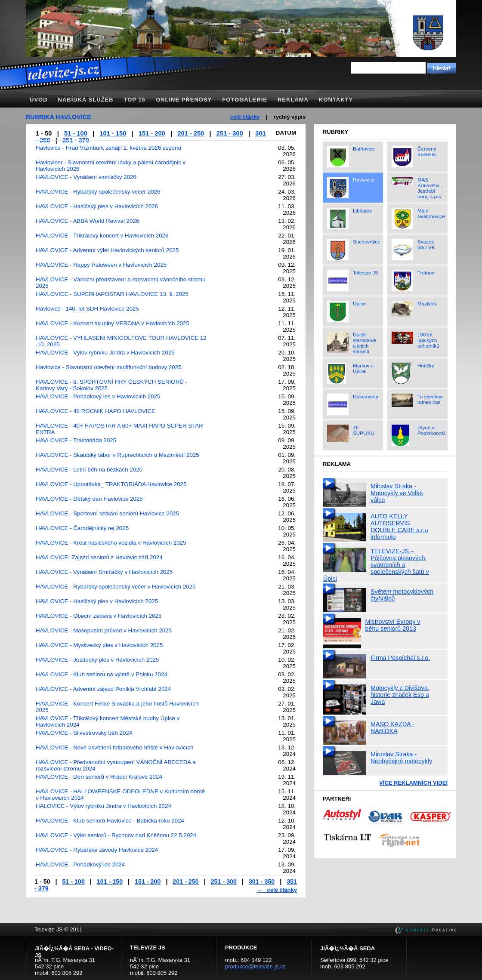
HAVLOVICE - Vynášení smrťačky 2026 (86, 177)
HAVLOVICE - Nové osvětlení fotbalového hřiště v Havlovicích (114, 747)
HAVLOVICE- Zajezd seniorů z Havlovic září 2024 (99, 557)
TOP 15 (135, 100)
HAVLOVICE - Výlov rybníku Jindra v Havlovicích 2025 (105, 353)
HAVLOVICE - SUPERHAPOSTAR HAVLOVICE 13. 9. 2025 (112, 294)
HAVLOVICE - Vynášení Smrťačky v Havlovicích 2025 (104, 572)
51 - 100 (76, 133)
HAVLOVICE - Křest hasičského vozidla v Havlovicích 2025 (111, 543)
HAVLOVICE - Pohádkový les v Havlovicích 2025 (98, 396)
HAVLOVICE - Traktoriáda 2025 (76, 440)
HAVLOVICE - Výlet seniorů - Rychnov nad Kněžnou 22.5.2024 (116, 835)
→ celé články (277, 890)
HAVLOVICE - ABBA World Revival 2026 (87, 221)
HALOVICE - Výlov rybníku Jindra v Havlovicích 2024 (104, 806)
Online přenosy (184, 100)
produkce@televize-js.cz (255, 966)
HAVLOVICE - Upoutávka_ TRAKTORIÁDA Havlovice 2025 (111, 484)
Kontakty (336, 100)
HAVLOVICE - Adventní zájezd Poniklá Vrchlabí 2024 (103, 689)
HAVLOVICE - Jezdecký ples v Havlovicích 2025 (97, 660)
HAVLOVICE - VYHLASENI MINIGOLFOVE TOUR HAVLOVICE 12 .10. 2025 (121, 341)
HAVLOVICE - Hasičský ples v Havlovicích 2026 (97, 206)
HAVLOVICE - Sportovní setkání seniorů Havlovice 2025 (107, 513)
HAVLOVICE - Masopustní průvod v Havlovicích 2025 (104, 630)
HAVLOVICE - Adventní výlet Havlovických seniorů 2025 (107, 250)
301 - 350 (262, 881)
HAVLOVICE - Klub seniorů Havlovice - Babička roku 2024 (110, 821)
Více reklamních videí (413, 783)
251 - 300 (230, 133)
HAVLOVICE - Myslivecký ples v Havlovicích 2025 (99, 645)
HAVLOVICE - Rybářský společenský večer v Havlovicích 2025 (116, 587)
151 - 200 (152, 133)
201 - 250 (191, 133)
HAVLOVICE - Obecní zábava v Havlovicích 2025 (99, 616)
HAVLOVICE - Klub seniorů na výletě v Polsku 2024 (102, 674)
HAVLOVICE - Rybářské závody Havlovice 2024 (97, 850)
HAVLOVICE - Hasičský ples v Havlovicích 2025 (97, 601)
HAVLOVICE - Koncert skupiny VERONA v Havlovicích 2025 (113, 323)
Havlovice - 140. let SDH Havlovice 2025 (87, 309)
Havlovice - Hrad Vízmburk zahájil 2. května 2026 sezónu (108, 148)
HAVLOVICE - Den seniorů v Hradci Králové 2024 (99, 777)
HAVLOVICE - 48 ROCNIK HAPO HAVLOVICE (96, 411)
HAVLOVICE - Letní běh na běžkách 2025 (89, 470)
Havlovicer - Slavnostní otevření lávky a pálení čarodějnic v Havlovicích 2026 (111, 166)
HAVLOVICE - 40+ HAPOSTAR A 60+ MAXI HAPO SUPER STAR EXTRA (119, 429)
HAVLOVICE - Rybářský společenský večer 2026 (98, 192)
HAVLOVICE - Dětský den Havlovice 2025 (89, 499)
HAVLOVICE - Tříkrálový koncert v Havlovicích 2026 (102, 236)
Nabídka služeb (86, 100)
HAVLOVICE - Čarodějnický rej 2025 (82, 528)
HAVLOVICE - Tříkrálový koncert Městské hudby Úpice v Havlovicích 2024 (108, 721)
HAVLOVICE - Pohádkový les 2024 (80, 864)
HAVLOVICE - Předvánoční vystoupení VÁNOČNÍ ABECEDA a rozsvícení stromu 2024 (116, 765)
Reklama (293, 100)
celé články (245, 117)
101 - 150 (113, 133)
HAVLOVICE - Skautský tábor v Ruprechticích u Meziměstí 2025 (117, 455)
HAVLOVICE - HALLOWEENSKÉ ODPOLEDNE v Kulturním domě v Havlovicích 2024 (120, 795)
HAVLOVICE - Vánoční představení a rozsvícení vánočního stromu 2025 (121, 283)
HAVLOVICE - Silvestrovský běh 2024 (84, 733)
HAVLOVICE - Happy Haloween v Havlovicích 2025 (101, 265)
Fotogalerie (245, 100)
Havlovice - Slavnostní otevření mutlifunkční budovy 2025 (109, 367)
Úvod (39, 100)
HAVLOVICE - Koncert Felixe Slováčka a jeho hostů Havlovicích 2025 (117, 707)
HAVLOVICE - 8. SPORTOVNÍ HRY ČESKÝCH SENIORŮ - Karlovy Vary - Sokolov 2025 (111, 385)
